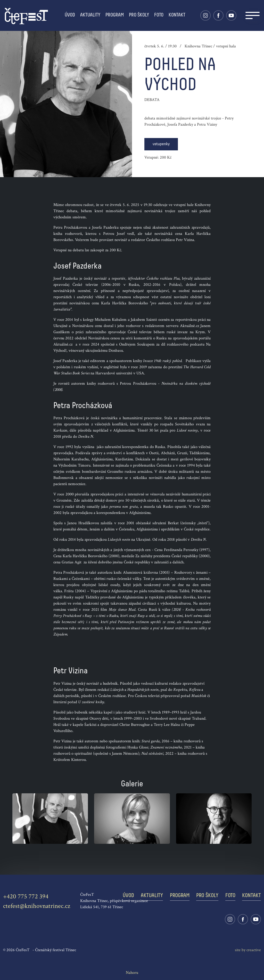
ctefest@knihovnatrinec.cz (37, 906)
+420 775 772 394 (26, 896)
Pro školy (139, 15)
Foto (159, 15)
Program (115, 15)
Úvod (70, 15)
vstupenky (161, 144)
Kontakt (177, 15)
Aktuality (90, 15)
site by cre (248, 950)
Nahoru (132, 973)
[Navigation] (253, 15)
